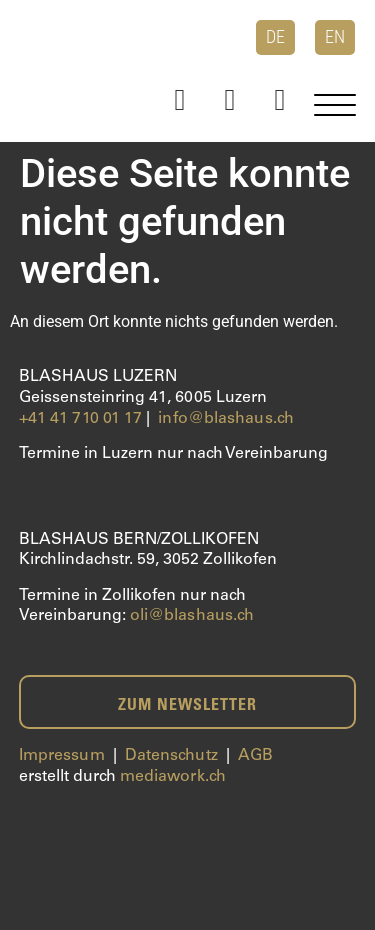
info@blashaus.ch (226, 419)
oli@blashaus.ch (192, 616)
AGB (255, 756)
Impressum (62, 756)
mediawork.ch (173, 777)
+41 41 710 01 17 (81, 419)
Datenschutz (171, 756)
